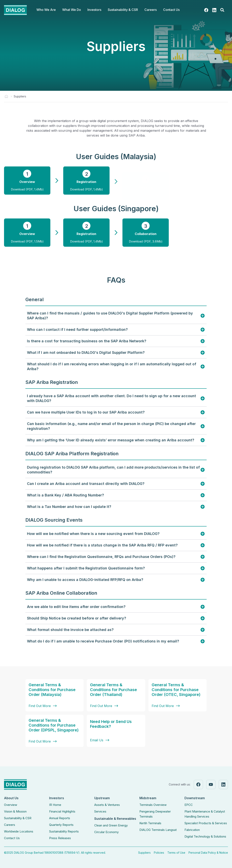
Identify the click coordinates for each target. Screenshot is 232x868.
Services (100, 811)
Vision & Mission (15, 811)
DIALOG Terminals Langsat (158, 830)
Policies (159, 853)
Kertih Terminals (150, 823)
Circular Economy (106, 832)
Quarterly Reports (61, 825)
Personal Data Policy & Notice (208, 853)
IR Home (55, 805)
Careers (10, 825)
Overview (11, 805)
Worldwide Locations (19, 831)
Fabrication (192, 830)
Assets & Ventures (107, 805)
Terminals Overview (153, 805)
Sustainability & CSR (18, 818)
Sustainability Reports (64, 831)
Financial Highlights (62, 811)
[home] (15, 10)
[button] (46, 10)
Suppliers (144, 853)
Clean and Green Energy (111, 825)
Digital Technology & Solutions (205, 836)
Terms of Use (176, 853)
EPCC (189, 805)
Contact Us (171, 10)
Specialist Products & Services (206, 823)
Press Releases (60, 838)
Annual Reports (60, 818)
